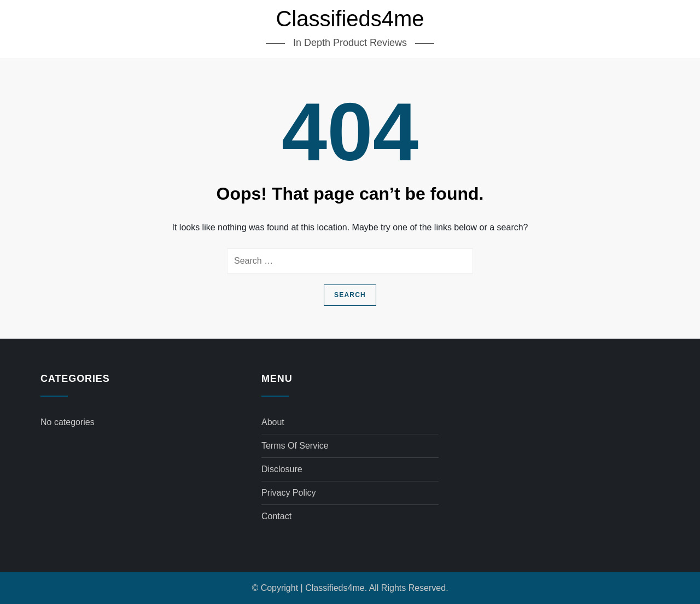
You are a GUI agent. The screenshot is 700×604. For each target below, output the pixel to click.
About (273, 422)
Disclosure (282, 469)
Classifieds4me (350, 19)
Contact (276, 516)
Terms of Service (295, 446)
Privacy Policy (289, 493)
